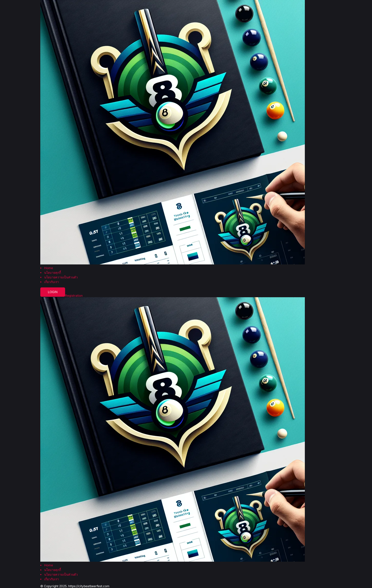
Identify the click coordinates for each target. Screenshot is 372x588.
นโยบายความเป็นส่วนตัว (61, 277)
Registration (74, 296)
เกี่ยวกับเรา (52, 282)
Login (53, 292)
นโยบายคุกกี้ (53, 273)
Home (49, 268)
